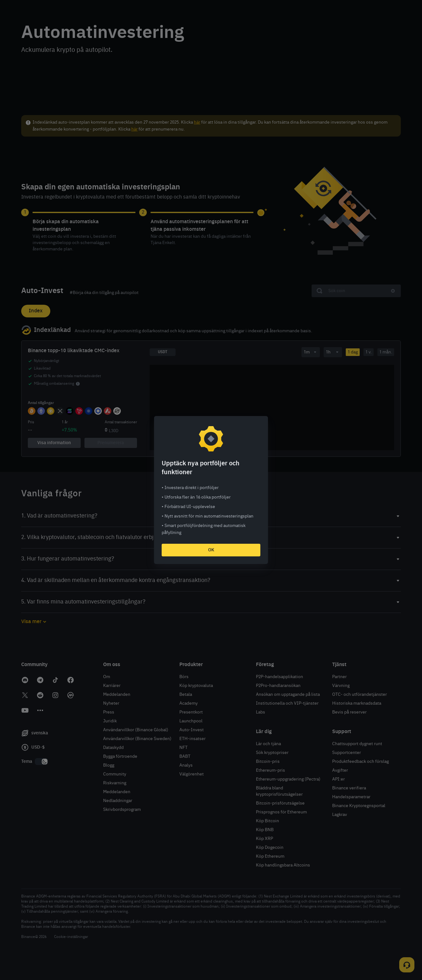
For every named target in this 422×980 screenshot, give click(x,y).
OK (211, 550)
